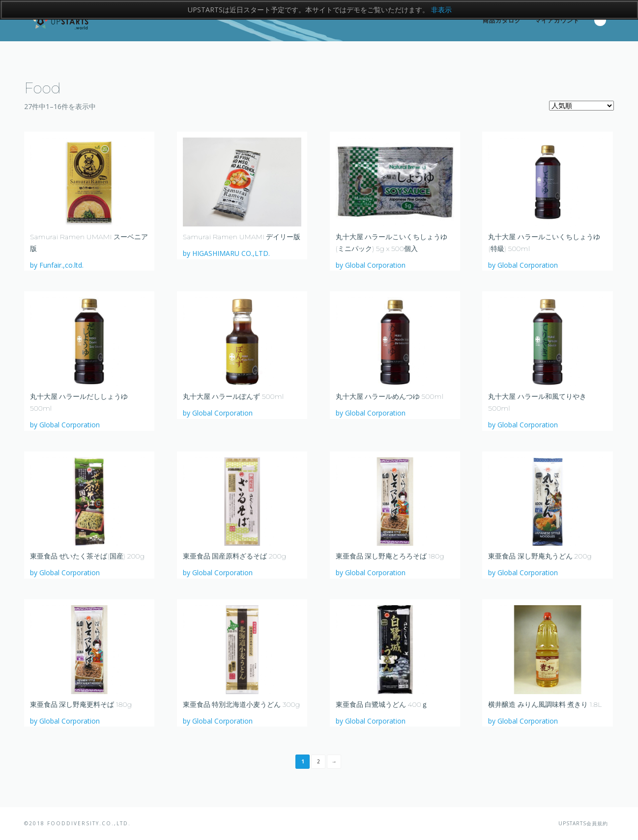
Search (600, 20)
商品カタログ (502, 20)
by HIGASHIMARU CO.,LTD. (226, 253)
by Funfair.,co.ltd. (57, 265)
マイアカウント (557, 20)
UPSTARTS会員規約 (583, 823)
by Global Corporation (371, 265)
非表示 (441, 10)
